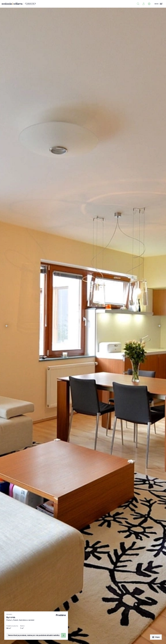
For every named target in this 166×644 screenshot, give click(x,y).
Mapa (156, 637)
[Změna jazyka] (149, 4)
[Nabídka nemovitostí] (138, 4)
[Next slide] (159, 326)
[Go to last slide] (7, 326)
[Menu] (159, 4)
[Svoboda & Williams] (19, 4)
